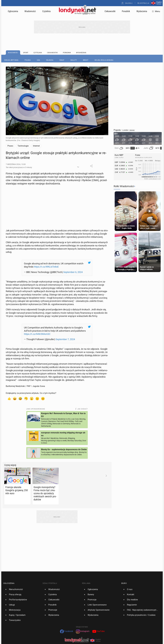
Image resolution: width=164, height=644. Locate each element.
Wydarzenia (142, 11)
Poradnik (126, 11)
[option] (22, 585)
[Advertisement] (57, 194)
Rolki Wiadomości (124, 186)
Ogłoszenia (13, 11)
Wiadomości (30, 11)
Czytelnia (46, 11)
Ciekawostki (110, 11)
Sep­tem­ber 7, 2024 (65, 335)
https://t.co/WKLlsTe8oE (46, 265)
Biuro (124, 579)
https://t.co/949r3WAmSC (37, 330)
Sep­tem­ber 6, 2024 (73, 270)
